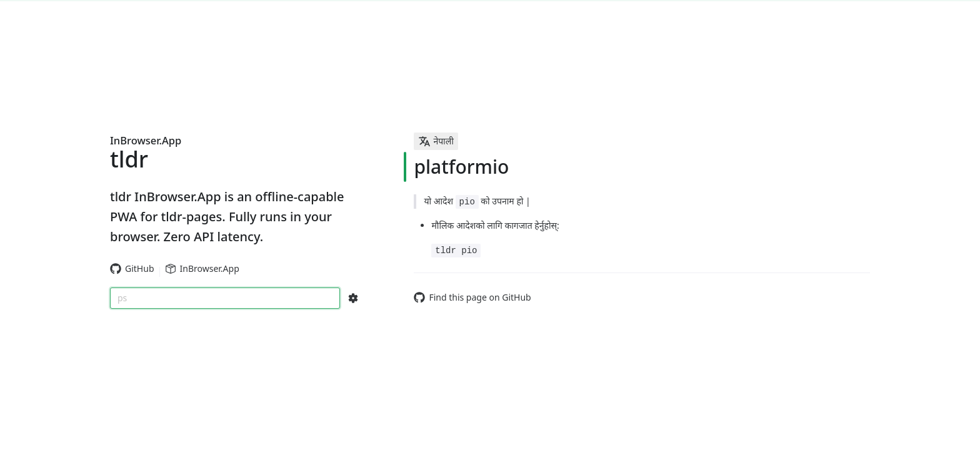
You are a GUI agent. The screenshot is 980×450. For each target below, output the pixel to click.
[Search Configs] (353, 298)
